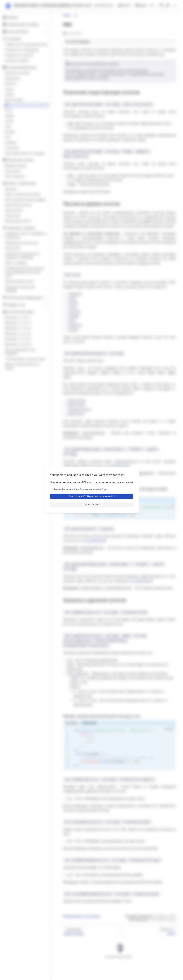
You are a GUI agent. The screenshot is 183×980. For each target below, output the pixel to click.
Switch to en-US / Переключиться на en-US (91, 496)
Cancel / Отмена (91, 505)
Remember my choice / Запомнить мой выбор (80, 489)
